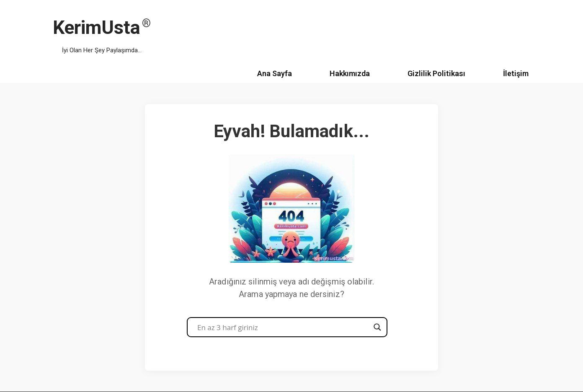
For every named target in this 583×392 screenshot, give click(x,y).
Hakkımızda (350, 73)
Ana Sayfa (275, 73)
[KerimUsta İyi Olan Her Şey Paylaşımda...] (102, 32)
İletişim (516, 73)
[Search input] (283, 327)
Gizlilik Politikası (436, 73)
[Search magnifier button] (377, 327)
